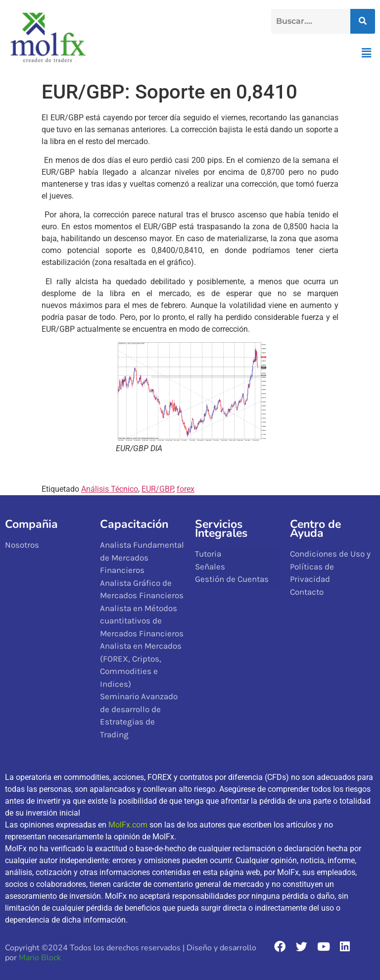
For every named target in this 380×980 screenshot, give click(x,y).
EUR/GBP (157, 489)
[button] (367, 53)
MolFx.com (128, 825)
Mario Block (40, 958)
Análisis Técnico (110, 489)
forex (186, 489)
